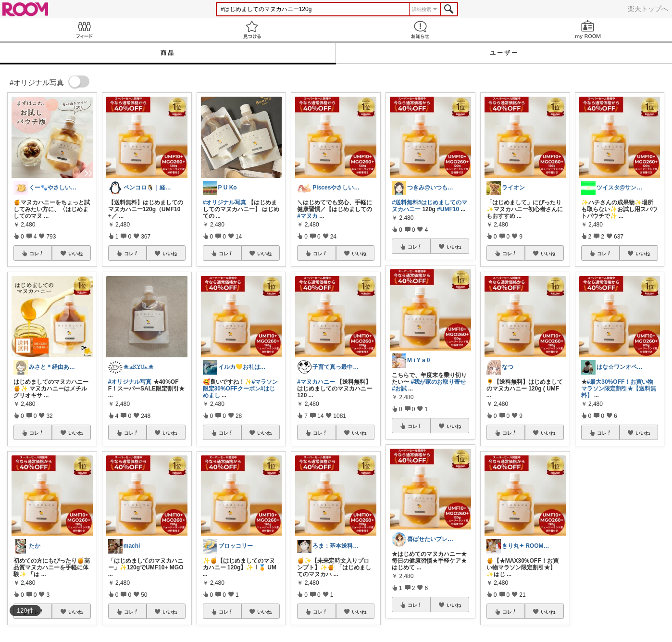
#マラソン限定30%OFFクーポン (241, 385)
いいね (75, 253)
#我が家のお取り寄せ (438, 382)
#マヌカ (307, 216)
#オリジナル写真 (130, 382)
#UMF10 (448, 209)
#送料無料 (405, 202)
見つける (252, 30)
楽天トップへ (648, 9)
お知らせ (420, 30)
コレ (37, 253)
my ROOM (588, 30)
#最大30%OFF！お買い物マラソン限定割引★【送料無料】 (619, 389)
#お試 (399, 389)
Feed (84, 30)
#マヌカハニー (316, 382)
